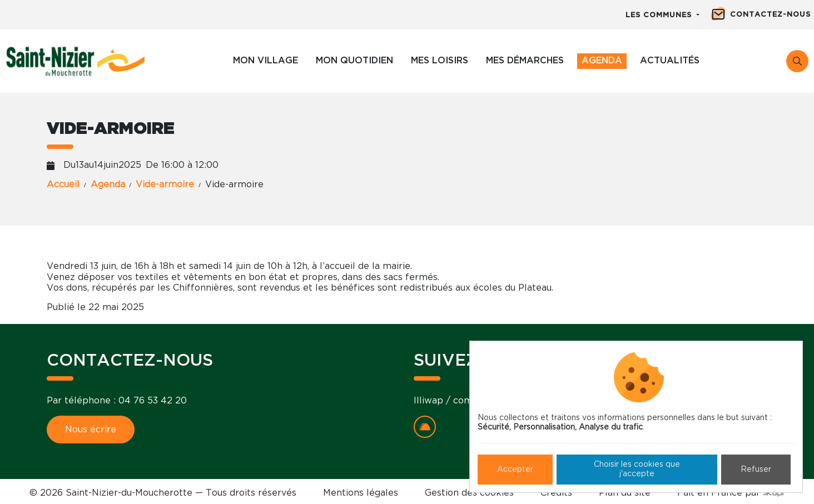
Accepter (515, 470)
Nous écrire (91, 430)
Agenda (602, 61)
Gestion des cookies (469, 493)
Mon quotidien (354, 61)
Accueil (63, 184)
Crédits (556, 493)
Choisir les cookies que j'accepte (637, 469)
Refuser (756, 470)
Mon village (265, 61)
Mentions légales (361, 493)
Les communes (660, 15)
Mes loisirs (440, 61)
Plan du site (625, 493)
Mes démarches (525, 61)
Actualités (670, 61)
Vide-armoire (165, 184)
